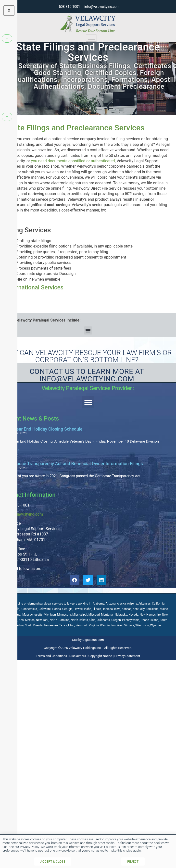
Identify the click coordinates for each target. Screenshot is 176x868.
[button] (88, 330)
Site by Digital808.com (88, 640)
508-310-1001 (69, 7)
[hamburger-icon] (91, 38)
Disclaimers (78, 656)
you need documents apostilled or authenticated (73, 161)
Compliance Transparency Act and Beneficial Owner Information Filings (73, 464)
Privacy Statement (127, 656)
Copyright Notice (100, 656)
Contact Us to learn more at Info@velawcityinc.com (87, 375)
